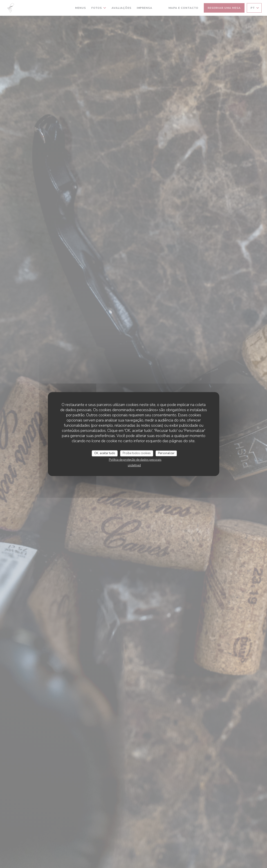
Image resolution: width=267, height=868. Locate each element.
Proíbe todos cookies (137, 453)
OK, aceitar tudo (105, 453)
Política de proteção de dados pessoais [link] (135, 460)
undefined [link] (134, 465)
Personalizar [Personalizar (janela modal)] (166, 453)
